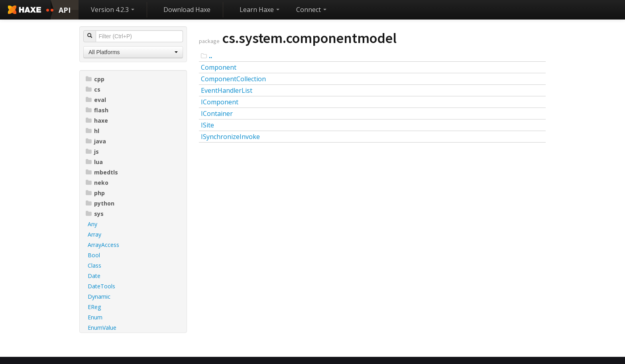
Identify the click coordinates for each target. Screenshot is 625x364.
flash (97, 110)
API (65, 10)
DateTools (101, 286)
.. (210, 56)
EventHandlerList (227, 90)
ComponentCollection (233, 79)
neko (97, 183)
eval (96, 100)
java (96, 141)
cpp (95, 79)
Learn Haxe (259, 10)
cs (93, 89)
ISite (207, 125)
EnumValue (102, 328)
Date (94, 276)
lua (94, 162)
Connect (311, 10)
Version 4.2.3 (113, 10)
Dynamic (99, 296)
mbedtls (102, 172)
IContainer (217, 114)
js (92, 152)
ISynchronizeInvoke (230, 137)
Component (219, 67)
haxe (97, 120)
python (100, 203)
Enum (95, 317)
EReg (94, 307)
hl (92, 131)
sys (95, 214)
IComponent (220, 102)
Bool (94, 255)
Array (94, 234)
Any (92, 224)
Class (94, 265)
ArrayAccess (103, 245)
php (95, 193)
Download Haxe (187, 10)
